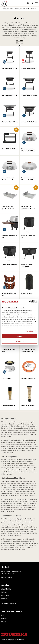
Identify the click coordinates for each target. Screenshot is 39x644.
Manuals (4, 618)
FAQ (3, 615)
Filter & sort (20, 43)
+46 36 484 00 (10, 574)
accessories (5, 527)
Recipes (4, 622)
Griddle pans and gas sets (22, 9)
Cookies (4, 599)
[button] (33, 3)
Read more (19, 41)
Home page (5, 9)
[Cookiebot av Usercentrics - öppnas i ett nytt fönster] (29, 302)
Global (29, 3)
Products (12, 9)
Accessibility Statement (9, 604)
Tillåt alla (20, 336)
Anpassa (20, 341)
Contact (4, 592)
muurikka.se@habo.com (13, 571)
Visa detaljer (30, 331)
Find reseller (5, 595)
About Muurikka (6, 589)
